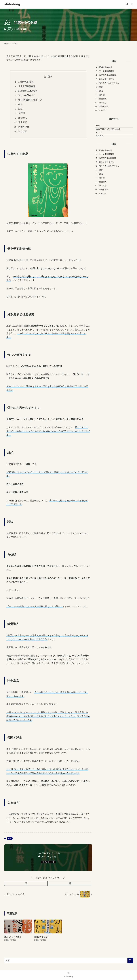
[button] (26, 883)
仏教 (10, 29)
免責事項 (102, 144)
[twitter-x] (68, 973)
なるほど (23, 131)
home (100, 127)
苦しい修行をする (27, 95)
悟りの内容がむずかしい (30, 100)
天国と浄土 (24, 127)
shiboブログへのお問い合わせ (111, 133)
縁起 (20, 104)
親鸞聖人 (23, 118)
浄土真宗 (23, 122)
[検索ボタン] (127, 4)
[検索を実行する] (130, 960)
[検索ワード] (68, 960)
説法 (20, 109)
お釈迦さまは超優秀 (28, 91)
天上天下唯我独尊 (27, 86)
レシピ (101, 138)
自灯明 (22, 113)
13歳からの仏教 (26, 82)
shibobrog (12, 4)
